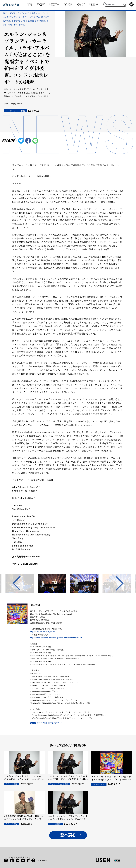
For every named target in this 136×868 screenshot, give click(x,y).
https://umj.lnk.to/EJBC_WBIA (43, 632)
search (125, 4)
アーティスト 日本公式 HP (48, 723)
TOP (5, 13)
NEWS (12, 13)
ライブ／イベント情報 (26, 13)
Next (116, 583)
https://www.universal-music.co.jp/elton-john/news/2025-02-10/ (56, 638)
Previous (20, 583)
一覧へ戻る (66, 835)
